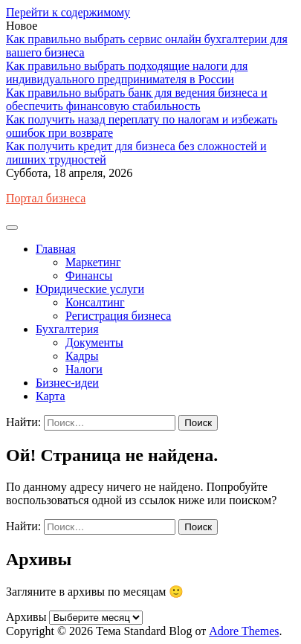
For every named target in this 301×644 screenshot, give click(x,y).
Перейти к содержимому (68, 12)
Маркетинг (93, 262)
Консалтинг (95, 302)
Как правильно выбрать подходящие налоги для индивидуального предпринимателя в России (127, 73)
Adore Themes (244, 631)
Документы (94, 342)
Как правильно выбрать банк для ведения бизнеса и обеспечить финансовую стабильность (137, 99)
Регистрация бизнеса (118, 316)
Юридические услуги (90, 289)
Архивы (26, 617)
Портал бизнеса (46, 198)
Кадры (82, 356)
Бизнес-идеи (67, 383)
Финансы (89, 276)
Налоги (84, 369)
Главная (56, 249)
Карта (51, 396)
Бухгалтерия (67, 329)
